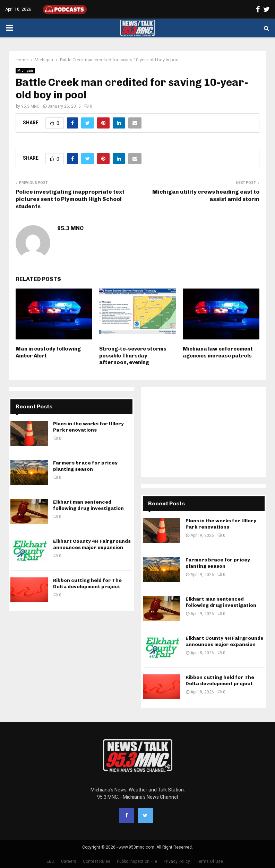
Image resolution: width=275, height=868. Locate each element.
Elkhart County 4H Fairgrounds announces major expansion (92, 544)
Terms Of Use (210, 861)
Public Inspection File (137, 861)
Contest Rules (97, 861)
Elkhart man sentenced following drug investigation (88, 505)
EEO (50, 861)
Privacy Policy (177, 861)
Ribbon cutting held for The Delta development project (87, 583)
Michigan (25, 70)
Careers (69, 861)
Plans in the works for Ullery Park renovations (88, 427)
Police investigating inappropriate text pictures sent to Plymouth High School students (70, 199)
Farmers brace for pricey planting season (85, 466)
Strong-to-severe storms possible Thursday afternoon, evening (133, 356)
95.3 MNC (30, 106)
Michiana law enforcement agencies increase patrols (218, 352)
